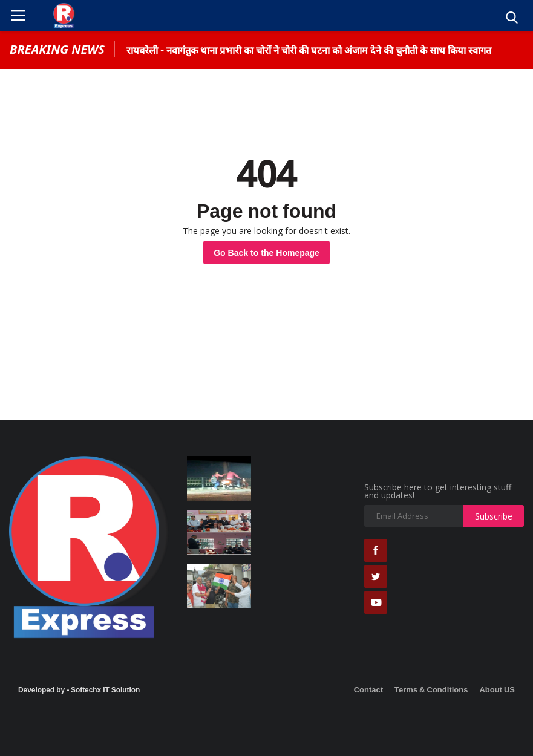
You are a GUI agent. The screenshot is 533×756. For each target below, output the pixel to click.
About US (497, 689)
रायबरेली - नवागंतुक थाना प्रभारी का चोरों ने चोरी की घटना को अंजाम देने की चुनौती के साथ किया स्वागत (309, 50)
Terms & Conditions (431, 689)
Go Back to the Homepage (266, 253)
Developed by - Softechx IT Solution (79, 689)
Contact (368, 689)
